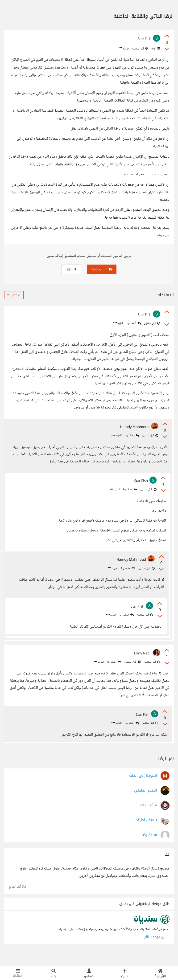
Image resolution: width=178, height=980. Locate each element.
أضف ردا (134, 323)
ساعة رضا (149, 845)
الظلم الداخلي (146, 801)
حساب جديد (102, 269)
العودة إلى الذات (143, 786)
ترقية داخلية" (146, 831)
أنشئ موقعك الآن (157, 947)
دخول (71, 269)
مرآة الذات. (148, 816)
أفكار (155, 49)
